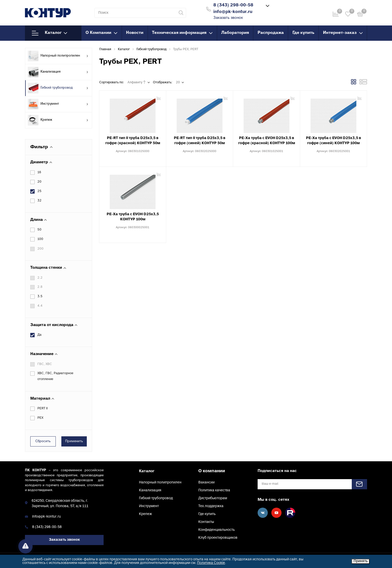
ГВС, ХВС (45, 364)
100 (40, 239)
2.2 (40, 278)
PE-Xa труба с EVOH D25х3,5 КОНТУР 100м (133, 217)
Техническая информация (182, 33)
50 (39, 230)
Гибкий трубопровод (58, 88)
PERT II (43, 409)
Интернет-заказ (343, 33)
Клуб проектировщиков (218, 538)
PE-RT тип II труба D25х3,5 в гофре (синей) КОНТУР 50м (200, 141)
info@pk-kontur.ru (46, 517)
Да (39, 335)
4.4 (40, 306)
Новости (135, 33)
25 (39, 191)
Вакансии (206, 483)
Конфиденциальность (216, 530)
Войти (288, 9)
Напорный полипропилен (58, 56)
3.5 (40, 296)
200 (40, 249)
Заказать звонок (228, 18)
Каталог (50, 33)
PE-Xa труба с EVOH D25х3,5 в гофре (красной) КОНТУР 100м (267, 141)
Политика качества (214, 490)
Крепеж (58, 120)
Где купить (303, 33)
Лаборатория (235, 33)
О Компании (101, 33)
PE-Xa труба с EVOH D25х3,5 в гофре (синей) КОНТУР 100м (333, 141)
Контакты (206, 522)
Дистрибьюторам (213, 498)
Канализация (58, 72)
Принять (361, 561)
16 (39, 172)
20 (39, 182)
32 (39, 201)
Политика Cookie (211, 563)
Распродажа (271, 33)
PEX (40, 418)
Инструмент (58, 104)
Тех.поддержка (211, 506)
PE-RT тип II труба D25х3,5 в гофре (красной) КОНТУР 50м (133, 141)
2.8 (40, 287)
